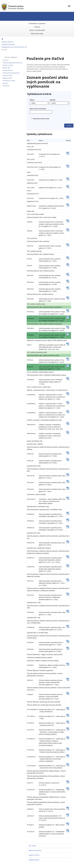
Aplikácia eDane (7, 78)
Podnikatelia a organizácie (37, 23)
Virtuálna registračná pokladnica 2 (13, 63)
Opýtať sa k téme (34, 855)
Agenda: (53, 100)
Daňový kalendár (8, 70)
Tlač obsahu (32, 846)
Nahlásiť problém (34, 860)
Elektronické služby (37, 34)
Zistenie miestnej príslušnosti (11, 73)
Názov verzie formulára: (38, 109)
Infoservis (6, 60)
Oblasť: (32, 100)
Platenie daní (6, 68)
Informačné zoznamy (9, 81)
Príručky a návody (8, 65)
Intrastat (5, 83)
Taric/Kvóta (6, 86)
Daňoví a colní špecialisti (37, 30)
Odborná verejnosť (7, 42)
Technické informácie (8, 44)
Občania (37, 27)
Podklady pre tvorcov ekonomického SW (14, 47)
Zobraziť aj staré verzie (41, 119)
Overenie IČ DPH (7, 75)
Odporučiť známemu (35, 850)
